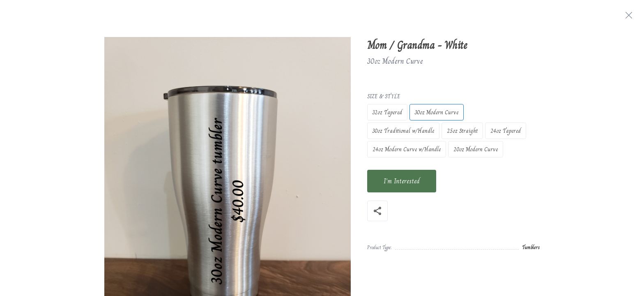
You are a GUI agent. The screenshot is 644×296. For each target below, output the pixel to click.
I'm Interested (402, 181)
